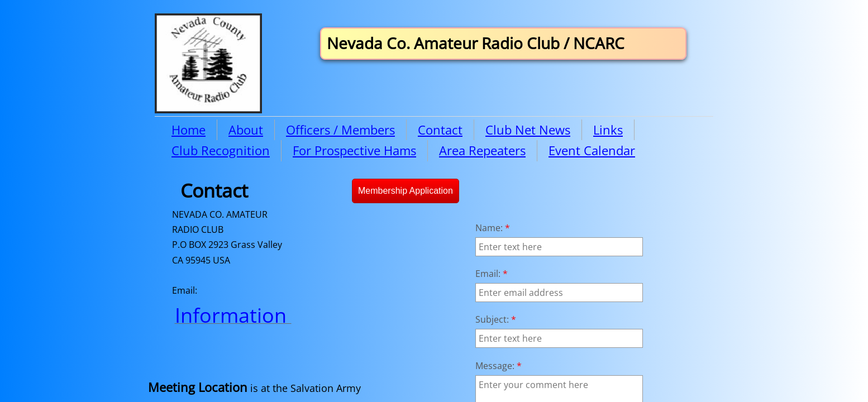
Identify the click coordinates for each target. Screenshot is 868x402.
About (246, 130)
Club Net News (528, 130)
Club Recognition (221, 150)
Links (608, 130)
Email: (492, 274)
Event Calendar (592, 150)
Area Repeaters (482, 150)
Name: (493, 228)
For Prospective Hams (354, 150)
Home (189, 130)
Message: (499, 366)
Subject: (496, 319)
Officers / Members (340, 130)
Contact (440, 130)
